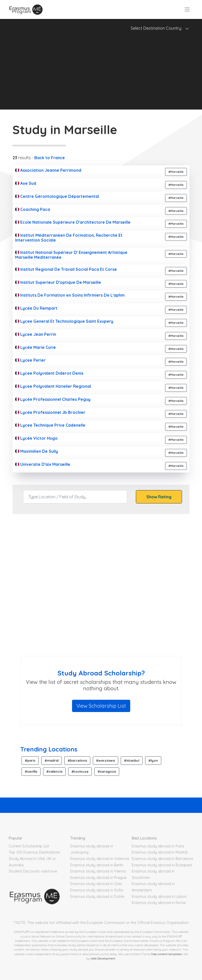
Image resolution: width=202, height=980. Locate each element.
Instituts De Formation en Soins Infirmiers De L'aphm (70, 295)
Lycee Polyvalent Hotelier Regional (53, 386)
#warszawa (105, 760)
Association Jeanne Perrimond (48, 170)
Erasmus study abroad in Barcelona (162, 859)
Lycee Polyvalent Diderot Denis (49, 373)
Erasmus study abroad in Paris (158, 846)
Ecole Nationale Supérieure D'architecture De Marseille (73, 222)
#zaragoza (107, 771)
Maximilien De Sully (37, 451)
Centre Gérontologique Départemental (57, 196)
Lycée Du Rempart (36, 308)
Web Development (103, 958)
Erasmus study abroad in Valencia (100, 859)
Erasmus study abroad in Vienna (98, 871)
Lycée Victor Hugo (36, 438)
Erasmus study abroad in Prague (98, 878)
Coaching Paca (33, 209)
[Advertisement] (101, 74)
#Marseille (176, 172)
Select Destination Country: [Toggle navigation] (160, 28)
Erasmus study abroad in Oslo (96, 884)
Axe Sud (26, 183)
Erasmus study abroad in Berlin (97, 865)
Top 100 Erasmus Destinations (34, 852)
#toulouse (80, 771)
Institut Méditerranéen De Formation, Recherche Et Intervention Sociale (69, 238)
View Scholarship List (101, 706)
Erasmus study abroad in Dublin (97, 897)
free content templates (167, 954)
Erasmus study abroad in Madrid (160, 852)
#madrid (52, 760)
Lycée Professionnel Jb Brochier (50, 412)
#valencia (54, 771)
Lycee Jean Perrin (36, 334)
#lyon (153, 760)
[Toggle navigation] (187, 9)
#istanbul (132, 760)
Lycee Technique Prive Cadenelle (50, 425)
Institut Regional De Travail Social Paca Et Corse (66, 269)
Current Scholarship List (29, 846)
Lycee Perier (30, 360)
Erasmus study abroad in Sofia (97, 890)
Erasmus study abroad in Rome (159, 903)
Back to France (50, 158)
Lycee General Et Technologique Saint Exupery (64, 321)
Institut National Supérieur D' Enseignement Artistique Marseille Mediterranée (71, 255)
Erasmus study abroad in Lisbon (159, 897)
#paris (30, 760)
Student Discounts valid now (33, 871)
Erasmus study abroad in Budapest (162, 865)
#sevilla (31, 771)
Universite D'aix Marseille (43, 464)
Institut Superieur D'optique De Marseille (58, 282)
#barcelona (77, 760)
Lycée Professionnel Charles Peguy (53, 399)
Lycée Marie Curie (36, 347)
